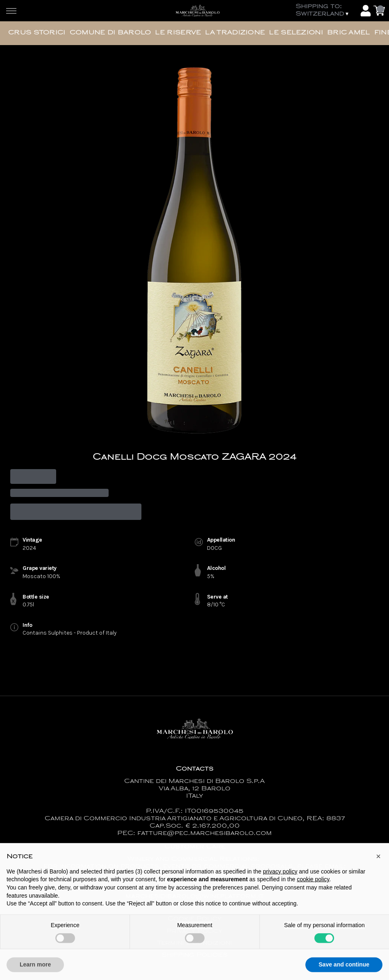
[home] (198, 11)
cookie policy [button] (313, 894)
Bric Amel (349, 33)
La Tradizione (235, 33)
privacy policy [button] (280, 886)
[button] (378, 871)
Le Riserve (178, 33)
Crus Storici (37, 33)
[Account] (366, 11)
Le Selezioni (296, 33)
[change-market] (326, 11)
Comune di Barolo (110, 33)
